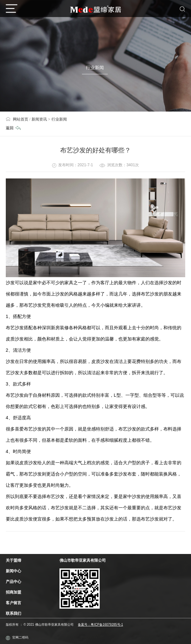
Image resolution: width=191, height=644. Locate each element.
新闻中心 (14, 571)
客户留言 (14, 603)
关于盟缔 (14, 560)
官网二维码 (17, 638)
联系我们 (14, 613)
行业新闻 (59, 119)
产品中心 (14, 582)
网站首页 (17, 119)
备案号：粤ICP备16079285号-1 (100, 625)
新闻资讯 (39, 119)
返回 (13, 128)
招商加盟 (14, 592)
